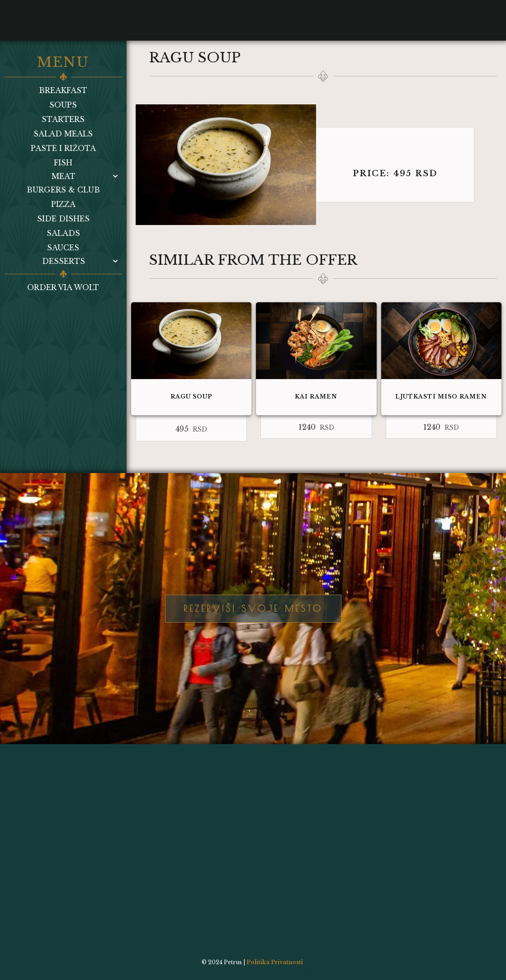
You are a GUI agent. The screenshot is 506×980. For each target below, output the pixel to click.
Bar (150, 14)
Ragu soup (191, 396)
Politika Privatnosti (275, 962)
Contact (242, 14)
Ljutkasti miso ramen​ (441, 396)
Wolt (287, 14)
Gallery (190, 14)
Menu (116, 14)
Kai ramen (316, 396)
